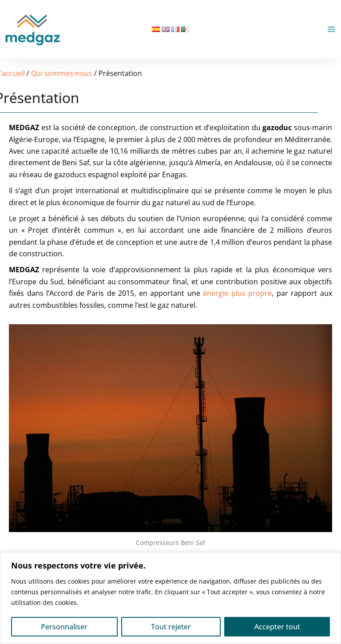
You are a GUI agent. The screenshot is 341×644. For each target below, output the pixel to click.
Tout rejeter (171, 627)
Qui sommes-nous (40, 73)
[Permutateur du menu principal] (331, 29)
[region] (170, 598)
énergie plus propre (237, 293)
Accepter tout (277, 627)
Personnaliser (64, 627)
